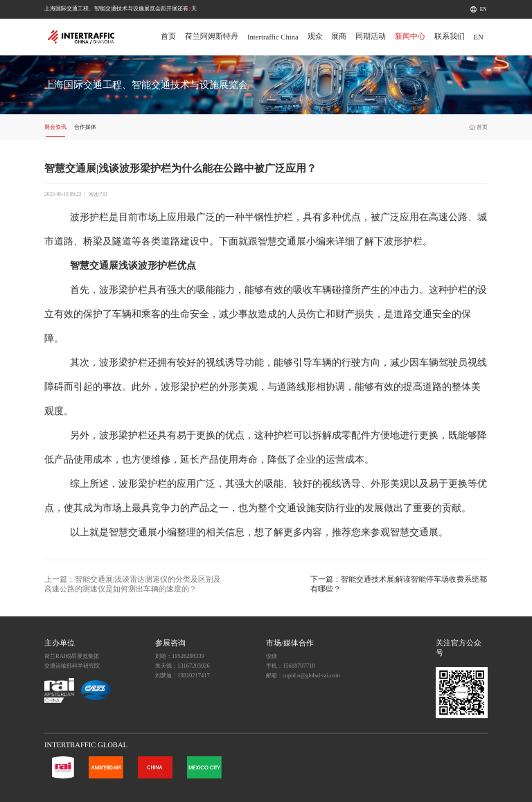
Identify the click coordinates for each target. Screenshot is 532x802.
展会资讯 (55, 127)
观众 (315, 36)
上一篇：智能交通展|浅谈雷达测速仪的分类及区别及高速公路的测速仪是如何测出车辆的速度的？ (133, 584)
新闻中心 (410, 36)
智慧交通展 (282, 241)
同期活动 (371, 36)
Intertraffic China (273, 37)
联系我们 (450, 36)
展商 (339, 36)
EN (484, 9)
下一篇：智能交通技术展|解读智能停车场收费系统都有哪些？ (399, 584)
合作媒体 (85, 127)
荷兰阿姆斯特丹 (212, 36)
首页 (168, 36)
